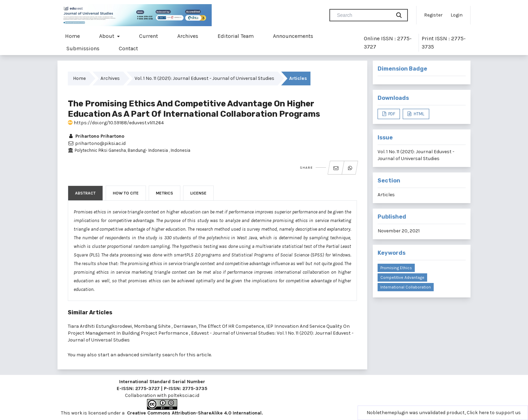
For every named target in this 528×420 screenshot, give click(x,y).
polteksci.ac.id (183, 395)
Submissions (83, 48)
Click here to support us (494, 413)
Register (433, 15)
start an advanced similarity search (138, 355)
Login (457, 15)
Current (149, 36)
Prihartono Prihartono (96, 136)
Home (72, 36)
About (107, 36)
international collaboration (406, 287)
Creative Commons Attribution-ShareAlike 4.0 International (194, 413)
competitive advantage (402, 277)
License (198, 193)
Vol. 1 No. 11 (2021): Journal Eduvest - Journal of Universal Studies (204, 78)
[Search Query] (363, 15)
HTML (419, 114)
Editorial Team (236, 36)
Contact (128, 48)
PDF (391, 114)
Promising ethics (396, 268)
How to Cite (126, 193)
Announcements (293, 36)
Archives (188, 36)
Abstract (85, 193)
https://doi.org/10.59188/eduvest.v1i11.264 (116, 123)
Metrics (165, 193)
